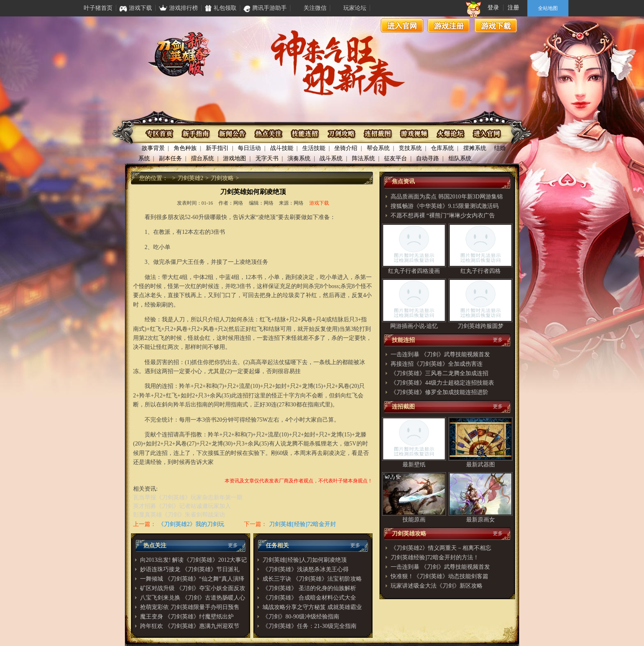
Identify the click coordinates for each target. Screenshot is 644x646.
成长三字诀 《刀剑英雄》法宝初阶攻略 (312, 579)
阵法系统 (363, 158)
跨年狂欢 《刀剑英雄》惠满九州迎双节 (190, 626)
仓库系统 (442, 148)
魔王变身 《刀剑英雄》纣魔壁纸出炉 (187, 617)
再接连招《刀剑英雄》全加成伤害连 (437, 364)
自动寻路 (428, 158)
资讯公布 (233, 134)
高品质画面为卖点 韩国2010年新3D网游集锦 (447, 197)
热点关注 (269, 134)
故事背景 (153, 148)
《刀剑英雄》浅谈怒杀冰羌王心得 (306, 569)
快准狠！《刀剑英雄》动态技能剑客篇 (439, 576)
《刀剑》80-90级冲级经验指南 (301, 617)
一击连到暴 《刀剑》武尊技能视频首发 (440, 354)
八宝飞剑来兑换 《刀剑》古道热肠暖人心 (193, 598)
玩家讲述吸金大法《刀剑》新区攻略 (437, 586)
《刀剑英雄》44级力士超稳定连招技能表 (442, 383)
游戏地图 (235, 158)
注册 (513, 8)
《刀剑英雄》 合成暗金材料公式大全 (309, 598)
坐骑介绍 (346, 148)
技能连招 (305, 134)
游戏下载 (496, 25)
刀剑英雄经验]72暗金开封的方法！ (435, 557)
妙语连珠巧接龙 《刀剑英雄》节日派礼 (190, 569)
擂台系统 (202, 158)
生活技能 (314, 148)
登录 (493, 8)
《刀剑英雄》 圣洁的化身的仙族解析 (309, 588)
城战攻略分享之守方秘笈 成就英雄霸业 (312, 607)
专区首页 (160, 134)
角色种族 (185, 148)
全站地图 (548, 8)
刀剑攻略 (341, 134)
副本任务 (170, 158)
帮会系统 (378, 148)
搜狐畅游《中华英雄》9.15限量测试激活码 (445, 206)
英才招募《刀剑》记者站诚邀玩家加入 (182, 506)
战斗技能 (282, 148)
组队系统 (460, 158)
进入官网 (402, 25)
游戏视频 (413, 134)
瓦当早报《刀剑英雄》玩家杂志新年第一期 (188, 497)
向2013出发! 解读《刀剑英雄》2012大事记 (193, 560)
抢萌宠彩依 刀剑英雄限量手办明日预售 (190, 607)
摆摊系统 (475, 148)
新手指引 (217, 148)
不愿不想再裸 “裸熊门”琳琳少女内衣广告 (443, 216)
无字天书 (267, 158)
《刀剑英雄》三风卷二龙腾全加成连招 (439, 373)
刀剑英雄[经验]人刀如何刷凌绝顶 (305, 560)
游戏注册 (449, 25)
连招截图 (377, 134)
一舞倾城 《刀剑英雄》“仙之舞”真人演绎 (192, 579)
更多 (233, 545)
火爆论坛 (450, 134)
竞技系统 (410, 148)
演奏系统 (299, 158)
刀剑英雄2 (190, 178)
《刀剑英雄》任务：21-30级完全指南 (309, 626)
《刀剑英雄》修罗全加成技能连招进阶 (439, 392)
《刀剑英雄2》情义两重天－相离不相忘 (441, 548)
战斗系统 (331, 158)
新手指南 (197, 134)
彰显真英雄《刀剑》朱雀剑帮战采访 (179, 515)
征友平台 (396, 158)
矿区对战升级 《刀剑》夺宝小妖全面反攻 (193, 588)
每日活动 (249, 148)
